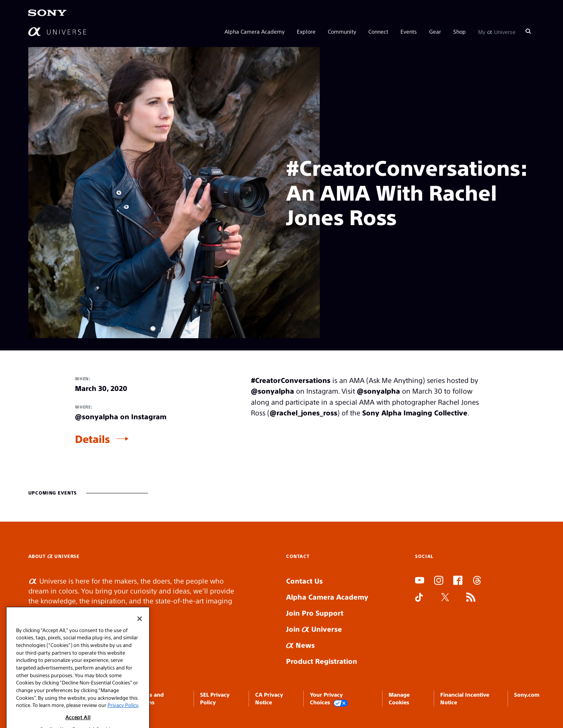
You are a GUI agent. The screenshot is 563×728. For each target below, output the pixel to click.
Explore (306, 31)
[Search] (528, 31)
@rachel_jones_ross (303, 413)
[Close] (140, 641)
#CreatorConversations (291, 380)
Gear (435, 31)
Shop (460, 31)
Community (342, 31)
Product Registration (322, 661)
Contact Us (304, 581)
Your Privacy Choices (329, 699)
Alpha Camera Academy (255, 31)
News (300, 645)
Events (409, 31)
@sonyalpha (273, 391)
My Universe (497, 31)
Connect (378, 31)
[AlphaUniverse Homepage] (57, 32)
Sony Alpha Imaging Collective (415, 413)
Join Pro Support (315, 613)
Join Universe (314, 629)
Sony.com (527, 694)
